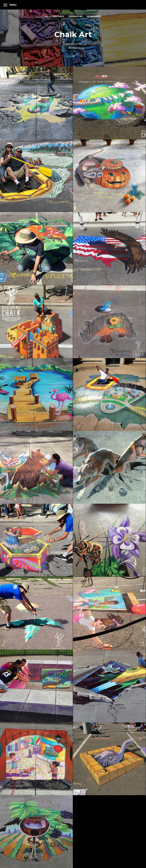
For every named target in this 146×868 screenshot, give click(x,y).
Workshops (94, 16)
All (47, 16)
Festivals (58, 16)
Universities (75, 16)
